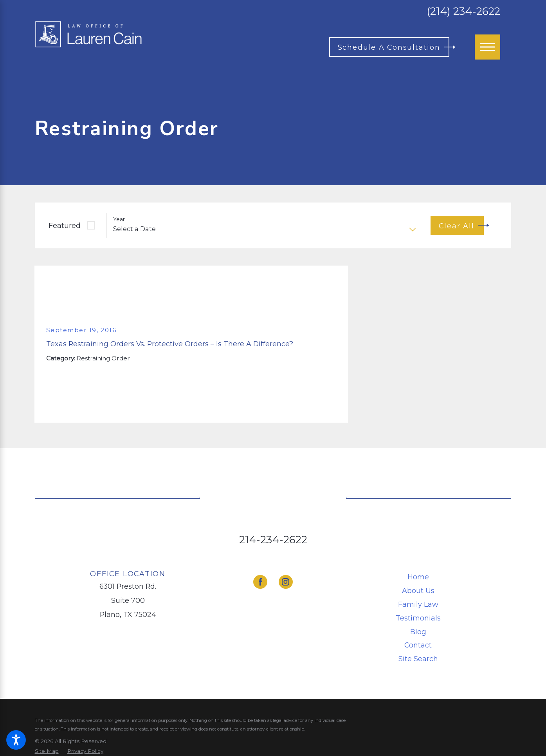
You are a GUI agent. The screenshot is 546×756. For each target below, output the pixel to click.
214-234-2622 (273, 540)
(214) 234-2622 (463, 12)
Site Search (418, 659)
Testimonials (418, 618)
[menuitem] (418, 577)
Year (119, 220)
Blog (418, 632)
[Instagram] (286, 582)
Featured (65, 225)
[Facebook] (260, 582)
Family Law (418, 604)
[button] (16, 740)
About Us (418, 591)
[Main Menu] (487, 47)
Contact (418, 645)
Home (418, 577)
